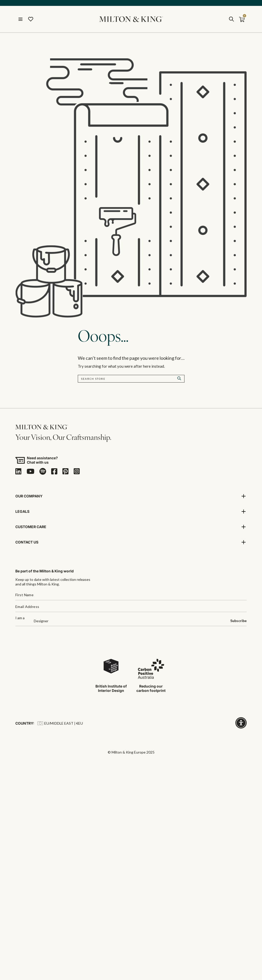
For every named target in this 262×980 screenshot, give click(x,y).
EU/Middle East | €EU (60, 723)
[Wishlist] (31, 19)
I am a (20, 618)
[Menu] (20, 19)
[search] (231, 19)
